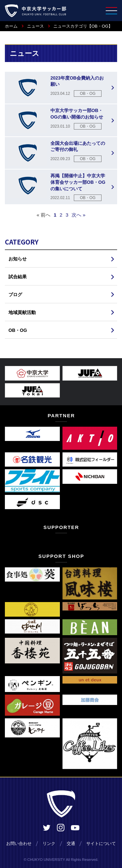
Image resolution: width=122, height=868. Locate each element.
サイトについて (101, 843)
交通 (71, 843)
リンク (49, 843)
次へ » (79, 215)
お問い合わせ (19, 843)
